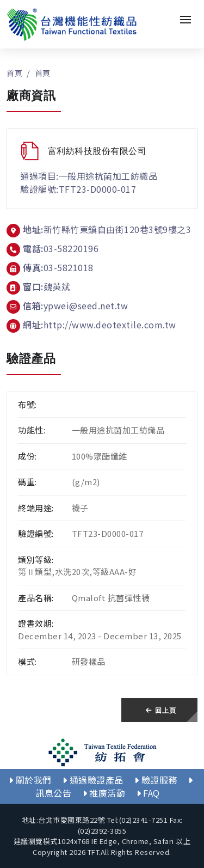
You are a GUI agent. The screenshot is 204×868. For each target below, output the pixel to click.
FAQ (148, 793)
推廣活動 (104, 793)
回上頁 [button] (161, 710)
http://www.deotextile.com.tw (110, 325)
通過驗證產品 (93, 780)
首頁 (14, 73)
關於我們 (30, 780)
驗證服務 (156, 780)
